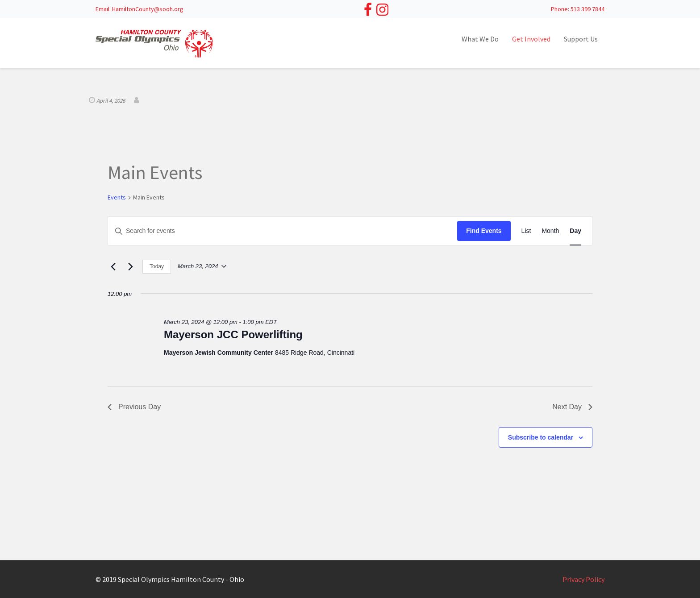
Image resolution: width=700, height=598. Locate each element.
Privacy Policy (583, 579)
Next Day (572, 407)
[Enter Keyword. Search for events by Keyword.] (283, 231)
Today (157, 266)
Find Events (484, 231)
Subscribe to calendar (541, 437)
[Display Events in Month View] (550, 231)
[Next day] (130, 266)
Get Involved (531, 39)
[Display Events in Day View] (575, 231)
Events (117, 197)
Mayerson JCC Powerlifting (233, 334)
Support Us (581, 39)
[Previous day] (113, 266)
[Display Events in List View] (526, 231)
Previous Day (134, 407)
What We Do (480, 39)
